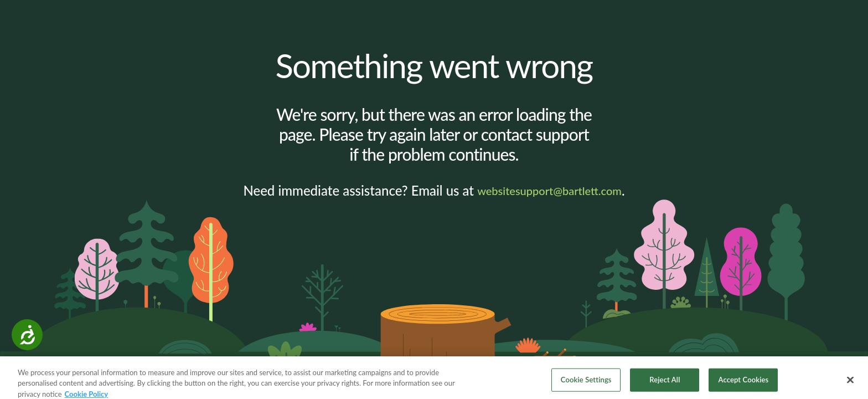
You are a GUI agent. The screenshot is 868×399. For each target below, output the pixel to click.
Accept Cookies (744, 382)
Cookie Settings (586, 382)
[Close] (850, 383)
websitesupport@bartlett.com (549, 191)
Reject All (665, 382)
